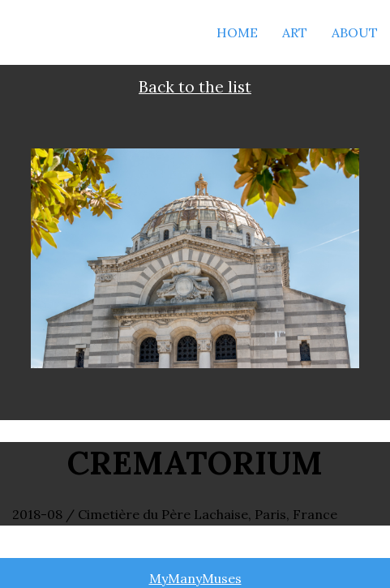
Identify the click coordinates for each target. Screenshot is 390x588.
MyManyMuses (195, 578)
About (355, 32)
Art (295, 32)
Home (237, 32)
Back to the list (195, 87)
